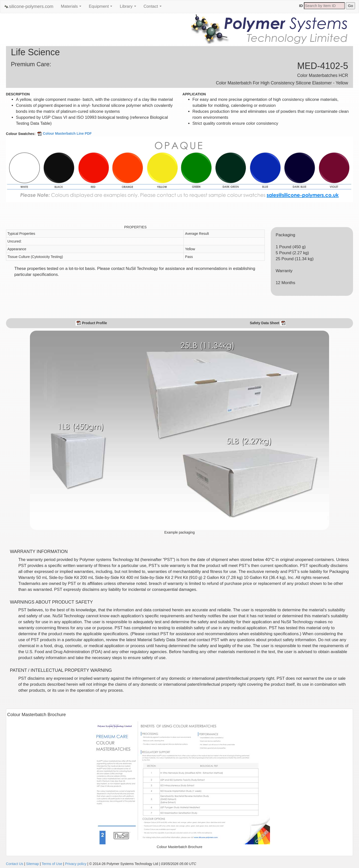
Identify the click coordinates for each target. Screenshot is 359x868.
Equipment (102, 8)
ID (301, 6)
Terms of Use (52, 864)
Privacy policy (76, 864)
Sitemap (32, 864)
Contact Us (15, 864)
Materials (72, 8)
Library (129, 8)
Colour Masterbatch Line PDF (64, 133)
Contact (154, 8)
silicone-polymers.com (29, 7)
